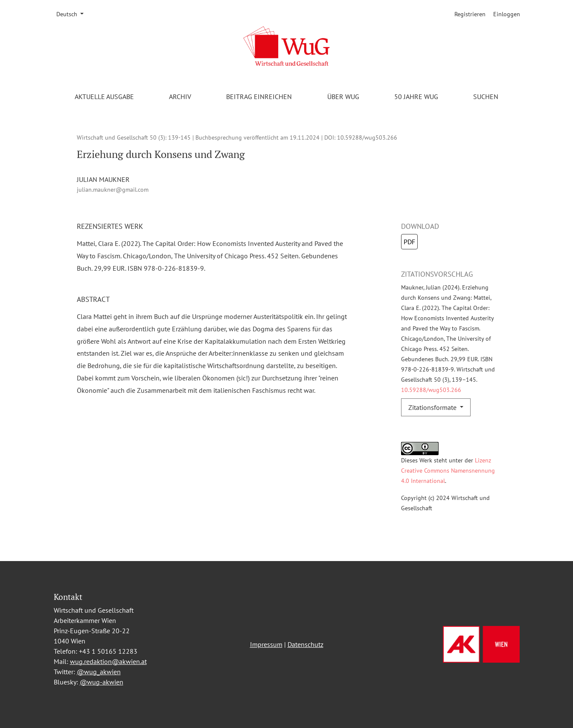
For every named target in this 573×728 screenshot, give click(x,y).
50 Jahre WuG (416, 96)
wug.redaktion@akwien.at (108, 661)
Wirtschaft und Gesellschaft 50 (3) (121, 137)
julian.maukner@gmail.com (113, 189)
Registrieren (470, 14)
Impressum (266, 644)
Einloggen (507, 14)
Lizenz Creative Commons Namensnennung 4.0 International (448, 470)
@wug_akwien (99, 672)
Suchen (486, 96)
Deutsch (73, 14)
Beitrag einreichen (259, 96)
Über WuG (343, 96)
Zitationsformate (433, 407)
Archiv (180, 96)
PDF (409, 242)
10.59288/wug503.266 (367, 137)
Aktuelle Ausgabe (104, 96)
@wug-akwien (102, 682)
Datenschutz (305, 644)
